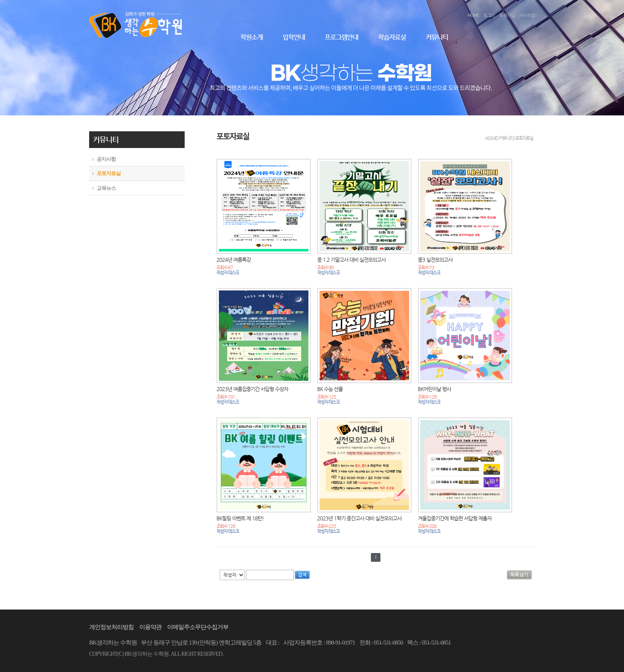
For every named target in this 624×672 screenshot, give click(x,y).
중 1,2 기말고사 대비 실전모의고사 (351, 260)
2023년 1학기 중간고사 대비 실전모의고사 (359, 518)
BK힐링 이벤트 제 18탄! (240, 518)
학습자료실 (392, 37)
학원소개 (252, 37)
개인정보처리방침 (111, 627)
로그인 (489, 15)
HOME (473, 15)
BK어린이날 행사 (434, 389)
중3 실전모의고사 (435, 260)
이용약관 (150, 627)
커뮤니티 (437, 37)
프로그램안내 (341, 37)
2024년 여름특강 (234, 260)
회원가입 (507, 15)
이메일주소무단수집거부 (198, 627)
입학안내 (294, 37)
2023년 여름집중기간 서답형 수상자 (252, 389)
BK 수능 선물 (330, 389)
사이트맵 (527, 15)
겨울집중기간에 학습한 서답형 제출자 (455, 518)
